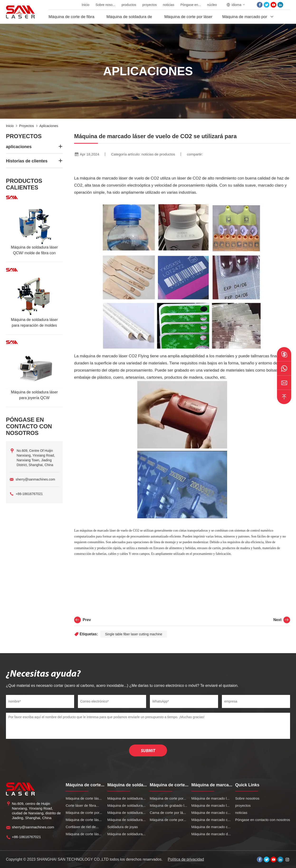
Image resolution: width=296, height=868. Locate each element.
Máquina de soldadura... (127, 798)
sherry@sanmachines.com (35, 479)
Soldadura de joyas (123, 827)
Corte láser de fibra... (82, 805)
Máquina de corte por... (84, 813)
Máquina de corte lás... (84, 798)
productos (129, 5)
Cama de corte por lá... (168, 813)
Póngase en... (191, 5)
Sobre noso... (105, 5)
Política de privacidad (186, 859)
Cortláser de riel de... (82, 827)
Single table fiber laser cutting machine (134, 634)
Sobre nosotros (247, 798)
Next (282, 620)
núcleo (212, 5)
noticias (169, 5)
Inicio (86, 5)
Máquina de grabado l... (168, 805)
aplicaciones (49, 126)
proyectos (150, 5)
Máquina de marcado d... (211, 834)
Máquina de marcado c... (211, 813)
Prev (83, 620)
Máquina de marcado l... (211, 798)
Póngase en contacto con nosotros (263, 820)
